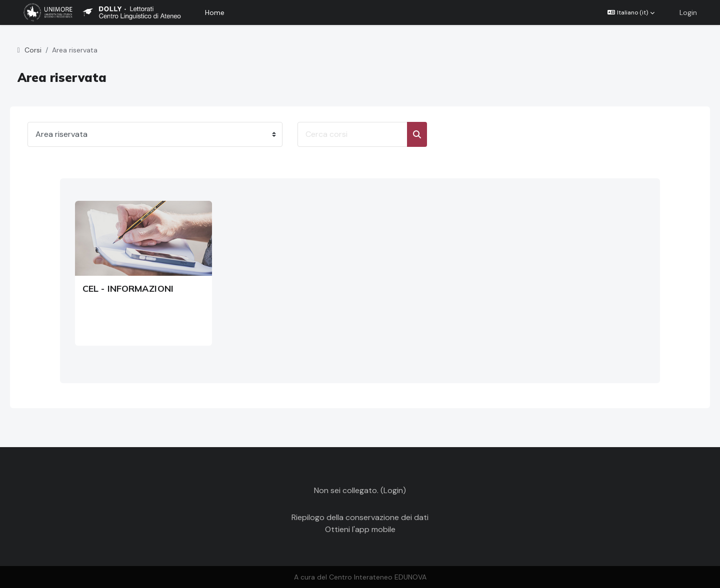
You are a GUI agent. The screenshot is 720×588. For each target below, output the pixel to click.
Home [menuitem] (215, 12)
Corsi (47, 50)
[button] (631, 12)
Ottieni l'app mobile (360, 529)
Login (688, 12)
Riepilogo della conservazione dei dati (360, 517)
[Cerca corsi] (366, 134)
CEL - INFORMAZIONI (128, 289)
